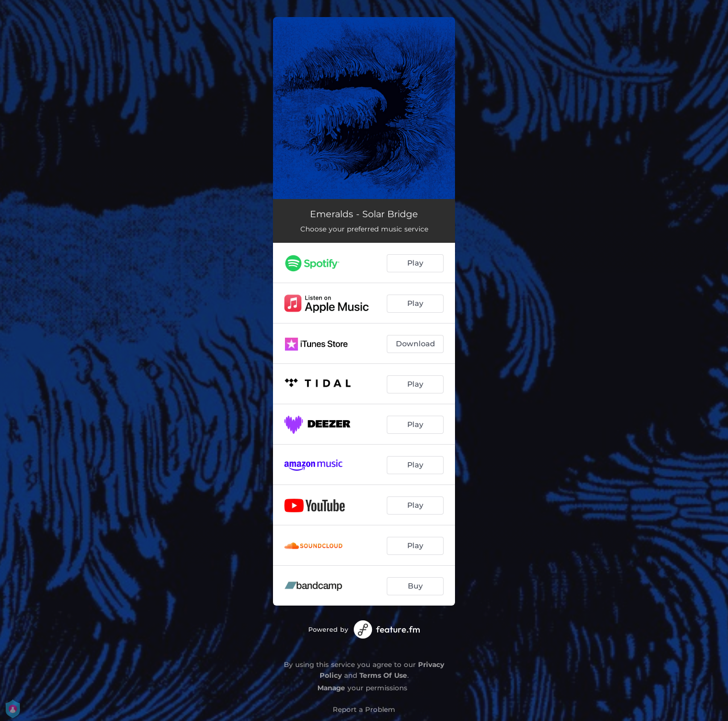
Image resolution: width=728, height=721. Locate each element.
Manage (331, 688)
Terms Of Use (383, 675)
